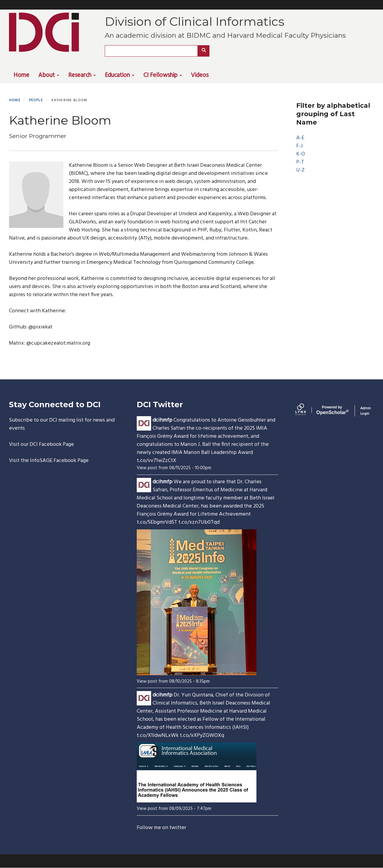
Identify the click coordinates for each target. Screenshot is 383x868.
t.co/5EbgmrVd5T (157, 522)
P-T (300, 162)
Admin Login (365, 411)
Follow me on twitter (161, 828)
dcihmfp (162, 420)
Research (82, 75)
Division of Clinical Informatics (194, 21)
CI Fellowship (163, 75)
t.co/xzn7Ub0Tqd (199, 522)
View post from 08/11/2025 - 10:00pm (174, 468)
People (36, 100)
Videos (200, 75)
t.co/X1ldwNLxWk (158, 736)
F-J (300, 146)
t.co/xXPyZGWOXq (202, 736)
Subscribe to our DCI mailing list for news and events (62, 424)
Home (21, 75)
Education (120, 75)
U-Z (300, 170)
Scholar (332, 410)
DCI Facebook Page (52, 444)
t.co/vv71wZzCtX (156, 461)
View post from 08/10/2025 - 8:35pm (173, 681)
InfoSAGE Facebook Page (59, 461)
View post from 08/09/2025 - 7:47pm (174, 809)
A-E (300, 138)
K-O (301, 154)
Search (206, 51)
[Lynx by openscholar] (306, 411)
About (49, 75)
